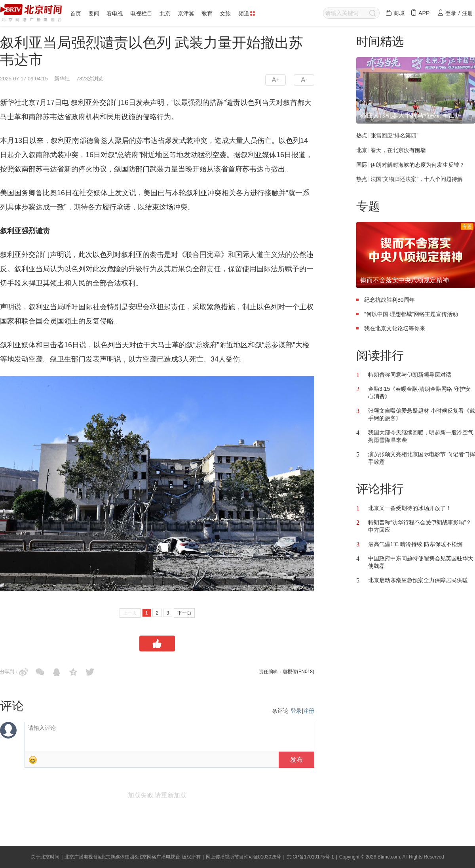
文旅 (225, 13)
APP (420, 13)
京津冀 (186, 13)
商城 (395, 13)
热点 (362, 135)
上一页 (130, 613)
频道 (247, 13)
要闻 (94, 13)
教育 (207, 13)
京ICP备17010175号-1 (310, 857)
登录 (296, 711)
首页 (76, 13)
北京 (165, 13)
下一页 (184, 613)
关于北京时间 (45, 857)
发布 (296, 760)
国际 (362, 164)
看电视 (115, 13)
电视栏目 (141, 13)
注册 (309, 711)
